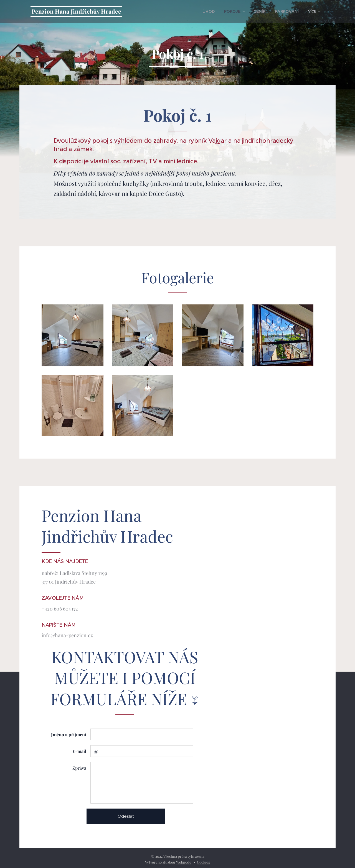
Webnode (184, 862)
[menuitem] (165, 11)
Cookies (203, 862)
